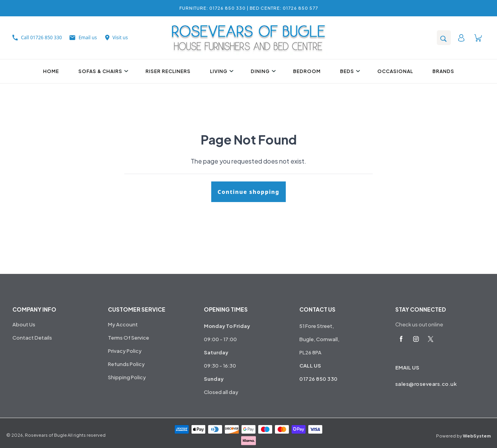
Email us (83, 37)
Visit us (116, 37)
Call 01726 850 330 (37, 37)
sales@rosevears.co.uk (426, 384)
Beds (349, 71)
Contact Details (32, 338)
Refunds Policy (126, 364)
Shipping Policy (127, 377)
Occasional (395, 71)
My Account (123, 324)
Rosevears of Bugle (46, 435)
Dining (262, 71)
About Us (24, 324)
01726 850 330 (319, 379)
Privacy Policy (125, 351)
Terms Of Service (129, 338)
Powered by (463, 436)
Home (51, 71)
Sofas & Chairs (102, 71)
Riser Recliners (168, 71)
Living (221, 71)
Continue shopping (248, 192)
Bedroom (307, 71)
